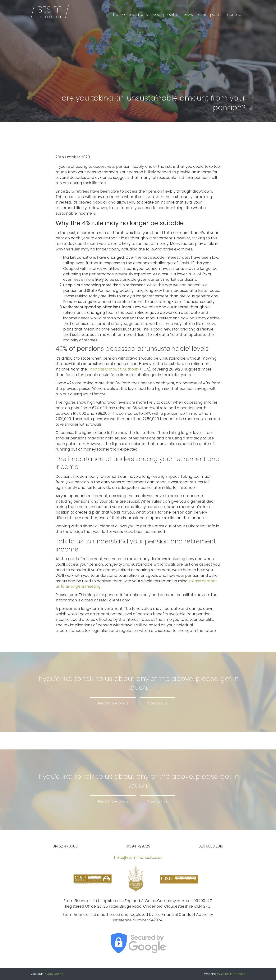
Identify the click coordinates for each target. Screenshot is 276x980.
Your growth (165, 14)
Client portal (210, 14)
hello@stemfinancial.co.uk (138, 858)
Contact (235, 14)
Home (119, 14)
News (188, 14)
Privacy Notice (53, 974)
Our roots (139, 14)
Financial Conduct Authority (113, 369)
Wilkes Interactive (233, 974)
